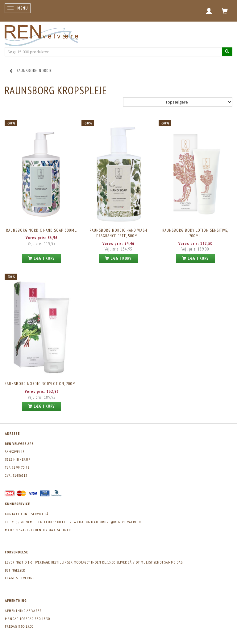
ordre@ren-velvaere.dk (121, 522)
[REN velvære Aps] (41, 34)
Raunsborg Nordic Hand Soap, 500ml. (42, 230)
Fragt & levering (20, 578)
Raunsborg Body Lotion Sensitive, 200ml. (195, 233)
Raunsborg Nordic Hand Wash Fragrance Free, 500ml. (118, 233)
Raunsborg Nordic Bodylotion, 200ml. (42, 384)
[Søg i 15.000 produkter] (227, 52)
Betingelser (15, 570)
